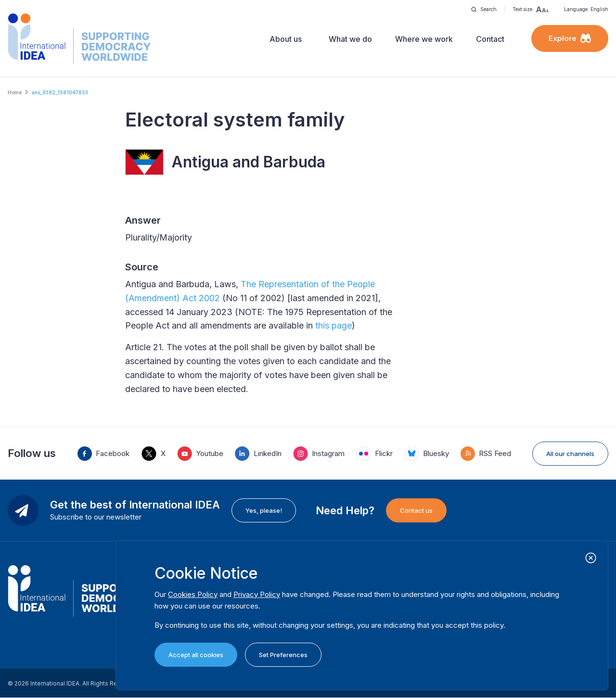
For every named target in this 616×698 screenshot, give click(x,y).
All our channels (570, 454)
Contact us (416, 510)
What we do (350, 39)
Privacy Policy (257, 594)
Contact (490, 39)
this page (334, 325)
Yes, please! (264, 510)
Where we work (424, 39)
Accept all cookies (196, 655)
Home (15, 92)
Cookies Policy (193, 594)
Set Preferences (283, 655)
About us (286, 39)
